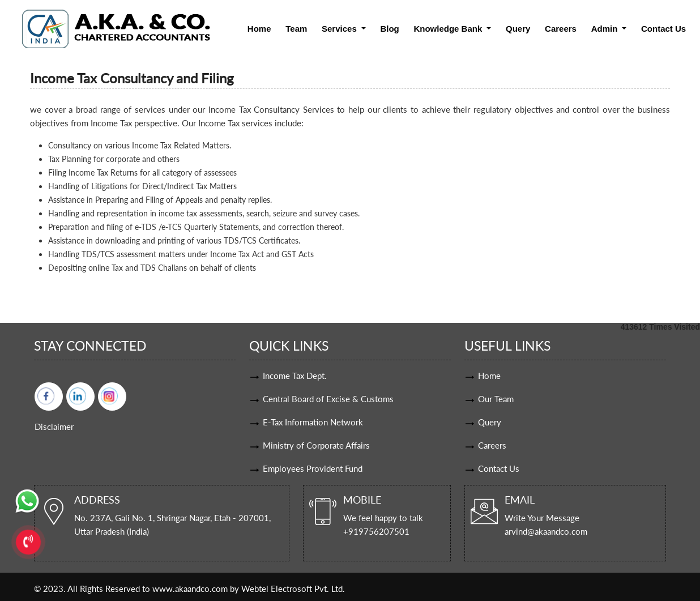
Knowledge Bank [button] (449, 29)
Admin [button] (606, 29)
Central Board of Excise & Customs (328, 399)
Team (296, 29)
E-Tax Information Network (313, 422)
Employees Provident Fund (313, 468)
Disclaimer (54, 427)
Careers (561, 29)
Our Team (496, 399)
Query (518, 29)
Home (259, 29)
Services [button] (340, 29)
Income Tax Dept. (295, 376)
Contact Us (663, 29)
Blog (389, 29)
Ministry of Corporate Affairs (316, 445)
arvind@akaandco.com (546, 531)
